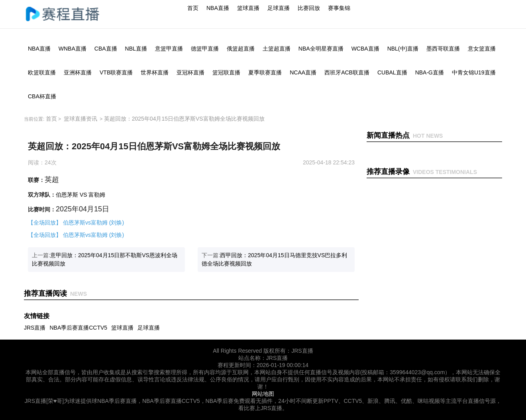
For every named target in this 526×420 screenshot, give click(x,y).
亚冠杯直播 (190, 72)
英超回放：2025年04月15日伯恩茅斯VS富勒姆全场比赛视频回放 (184, 119)
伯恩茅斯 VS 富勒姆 (80, 195)
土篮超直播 (277, 49)
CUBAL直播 (392, 72)
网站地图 (263, 394)
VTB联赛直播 (116, 72)
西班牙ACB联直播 (347, 72)
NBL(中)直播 (403, 49)
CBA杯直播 (42, 96)
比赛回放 (309, 8)
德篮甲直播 (205, 49)
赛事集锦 (339, 8)
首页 (193, 8)
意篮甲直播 (169, 49)
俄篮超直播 (241, 49)
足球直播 (279, 8)
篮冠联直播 (226, 72)
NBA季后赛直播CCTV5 (78, 328)
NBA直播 (218, 8)
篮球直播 (248, 8)
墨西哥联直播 (443, 49)
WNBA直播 (73, 49)
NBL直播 (136, 49)
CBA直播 (106, 49)
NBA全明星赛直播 (321, 49)
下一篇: (274, 259)
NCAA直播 (303, 72)
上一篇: (105, 259)
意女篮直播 (482, 49)
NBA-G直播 (430, 72)
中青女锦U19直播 (474, 72)
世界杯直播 (155, 72)
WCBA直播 (365, 49)
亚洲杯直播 (78, 72)
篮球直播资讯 (80, 119)
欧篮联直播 (42, 72)
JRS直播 (35, 328)
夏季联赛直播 (265, 72)
